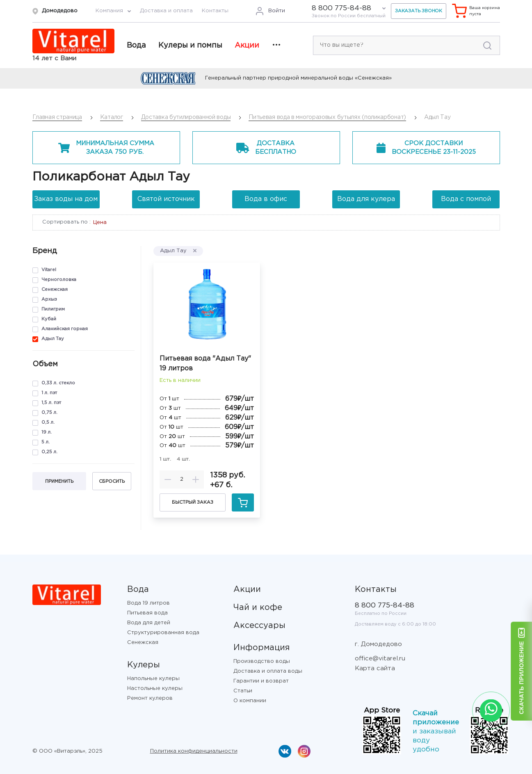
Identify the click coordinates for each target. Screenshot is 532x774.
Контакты (215, 11)
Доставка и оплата (166, 11)
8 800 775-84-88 (341, 8)
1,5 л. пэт (51, 403)
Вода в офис (266, 199)
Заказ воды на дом (66, 199)
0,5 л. (48, 422)
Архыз (49, 299)
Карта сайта (375, 668)
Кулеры (144, 665)
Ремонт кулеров (150, 698)
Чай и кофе (258, 607)
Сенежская (55, 290)
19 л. (47, 432)
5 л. (46, 442)
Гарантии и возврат (261, 681)
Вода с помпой (466, 199)
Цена (100, 223)
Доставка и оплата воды (268, 671)
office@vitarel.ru (380, 659)
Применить (59, 482)
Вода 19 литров (148, 603)
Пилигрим (53, 309)
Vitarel (49, 270)
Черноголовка (59, 280)
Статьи (243, 691)
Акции (247, 46)
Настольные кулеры (155, 688)
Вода (136, 46)
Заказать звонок (419, 11)
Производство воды (262, 661)
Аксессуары (259, 626)
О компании (250, 701)
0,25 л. (49, 452)
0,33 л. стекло (58, 383)
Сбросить (112, 482)
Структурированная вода (163, 633)
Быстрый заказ (193, 502)
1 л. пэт (49, 393)
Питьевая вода (147, 613)
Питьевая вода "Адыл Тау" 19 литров (205, 364)
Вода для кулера (366, 199)
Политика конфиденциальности (194, 751)
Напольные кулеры (153, 679)
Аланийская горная (65, 329)
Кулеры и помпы (190, 46)
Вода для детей (149, 623)
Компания (109, 11)
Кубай (49, 319)
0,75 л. (49, 413)
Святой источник (166, 199)
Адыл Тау (53, 339)
